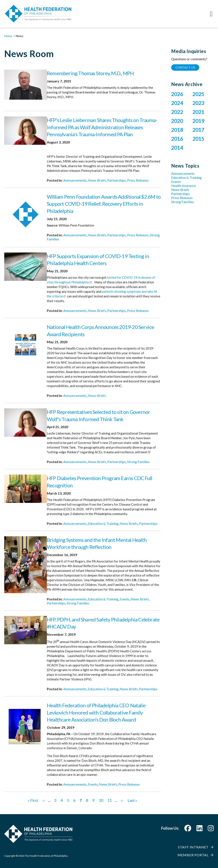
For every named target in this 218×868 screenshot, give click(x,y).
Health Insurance (184, 186)
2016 (177, 139)
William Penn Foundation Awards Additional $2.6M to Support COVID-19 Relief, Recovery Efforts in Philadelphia (104, 204)
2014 (177, 148)
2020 (177, 121)
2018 (177, 130)
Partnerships (117, 180)
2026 (177, 94)
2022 (177, 112)
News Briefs (97, 180)
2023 (198, 103)
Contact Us (185, 67)
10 (101, 800)
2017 (198, 130)
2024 (177, 103)
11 (109, 800)
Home (8, 36)
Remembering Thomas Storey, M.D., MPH (90, 73)
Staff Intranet (193, 847)
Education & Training (103, 523)
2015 (198, 139)
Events (125, 599)
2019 (198, 121)
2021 (198, 112)
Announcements (75, 180)
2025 (198, 94)
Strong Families (138, 462)
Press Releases (138, 180)
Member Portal (193, 855)
